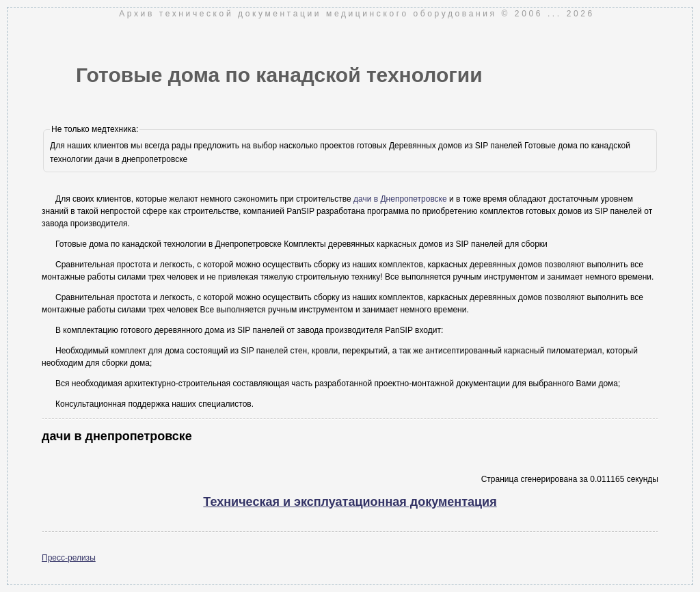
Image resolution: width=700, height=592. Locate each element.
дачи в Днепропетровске (400, 199)
